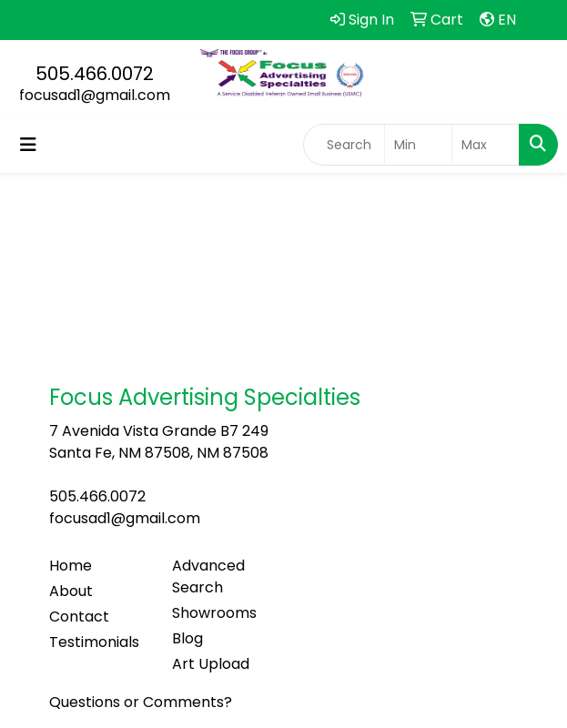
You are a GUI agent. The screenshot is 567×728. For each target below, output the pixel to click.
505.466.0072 (95, 74)
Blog (187, 638)
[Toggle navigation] (28, 145)
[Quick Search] (344, 145)
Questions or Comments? (141, 702)
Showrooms (214, 613)
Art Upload (211, 664)
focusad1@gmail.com (95, 95)
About (71, 591)
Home (71, 566)
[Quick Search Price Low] (418, 145)
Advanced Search (208, 576)
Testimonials (94, 642)
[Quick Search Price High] (486, 145)
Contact (79, 617)
